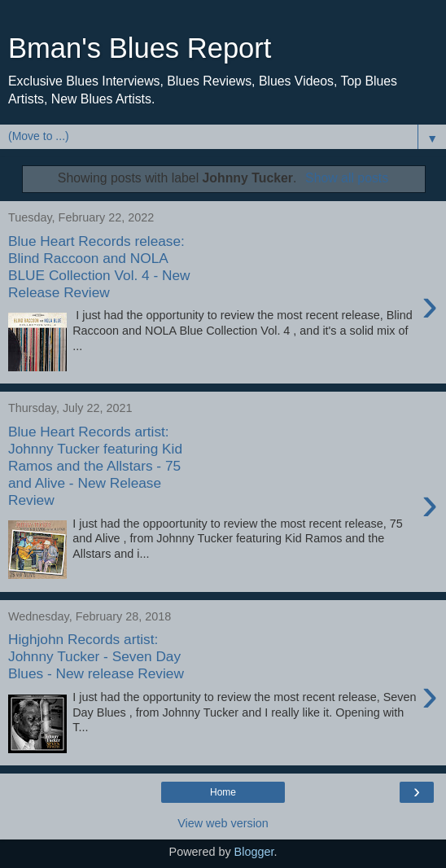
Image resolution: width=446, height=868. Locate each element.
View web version (223, 823)
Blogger (254, 852)
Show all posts (347, 178)
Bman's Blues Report (140, 48)
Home (223, 792)
